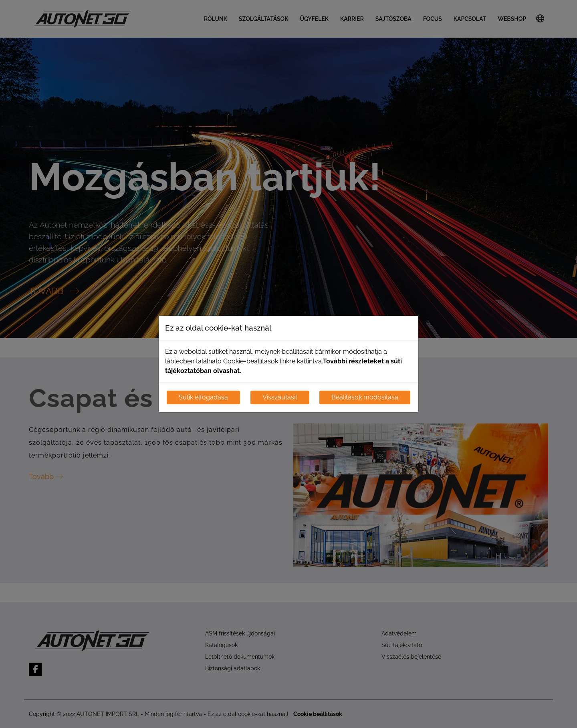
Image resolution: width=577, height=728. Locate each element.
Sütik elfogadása (203, 397)
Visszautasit (280, 397)
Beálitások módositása (365, 397)
